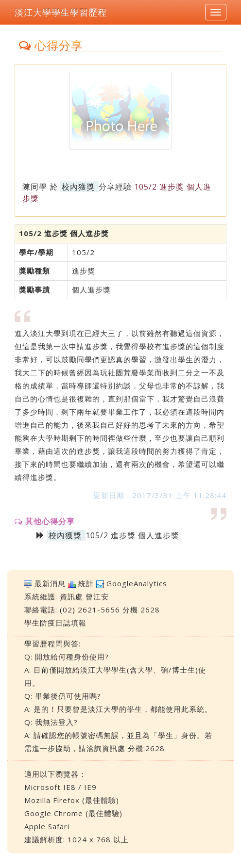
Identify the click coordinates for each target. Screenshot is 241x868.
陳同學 (35, 187)
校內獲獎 (78, 187)
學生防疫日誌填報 (55, 623)
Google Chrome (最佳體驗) (73, 813)
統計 (86, 583)
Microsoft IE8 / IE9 (60, 787)
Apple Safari (47, 826)
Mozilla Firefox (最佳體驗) (72, 800)
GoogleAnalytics (137, 583)
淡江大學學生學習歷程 (61, 12)
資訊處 (71, 596)
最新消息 (50, 583)
